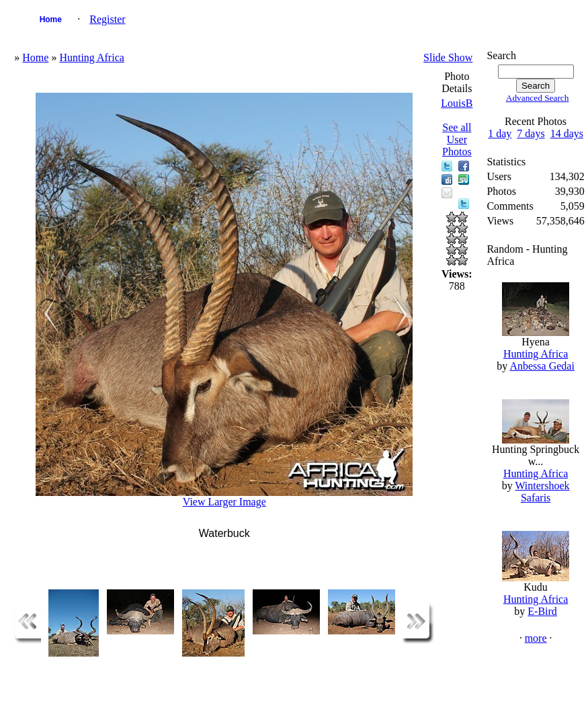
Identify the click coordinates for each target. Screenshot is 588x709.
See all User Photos (457, 139)
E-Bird (542, 611)
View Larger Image (224, 502)
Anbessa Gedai (542, 366)
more (536, 638)
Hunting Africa (91, 57)
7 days (531, 133)
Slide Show (448, 57)
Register (107, 19)
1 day (500, 133)
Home (51, 19)
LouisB (457, 103)
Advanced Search (538, 98)
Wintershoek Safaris (542, 492)
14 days (567, 133)
